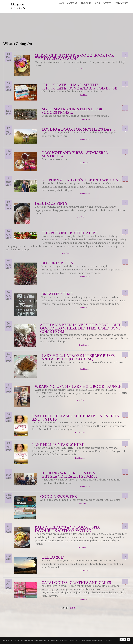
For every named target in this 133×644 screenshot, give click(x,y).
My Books (86, 3)
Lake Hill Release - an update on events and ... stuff (75, 418)
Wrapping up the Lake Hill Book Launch (78, 387)
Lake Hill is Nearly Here (58, 445)
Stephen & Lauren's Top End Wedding (82, 180)
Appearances (121, 3)
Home (61, 3)
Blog (97, 3)
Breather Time (57, 294)
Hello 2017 (53, 557)
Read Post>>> (82, 69)
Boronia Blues (57, 263)
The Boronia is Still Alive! (70, 233)
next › (73, 608)
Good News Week (59, 497)
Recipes (107, 3)
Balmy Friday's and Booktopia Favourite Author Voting (67, 529)
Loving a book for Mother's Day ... (78, 129)
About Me (72, 3)
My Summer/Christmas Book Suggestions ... (72, 111)
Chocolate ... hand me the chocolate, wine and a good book (79, 87)
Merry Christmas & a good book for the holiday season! (74, 57)
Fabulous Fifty (51, 204)
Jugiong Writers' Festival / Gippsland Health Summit (71, 475)
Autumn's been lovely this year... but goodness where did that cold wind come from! (81, 328)
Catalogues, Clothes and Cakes (76, 583)
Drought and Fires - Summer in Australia (75, 154)
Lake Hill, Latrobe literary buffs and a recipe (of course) (78, 357)
